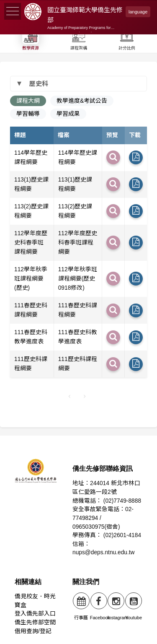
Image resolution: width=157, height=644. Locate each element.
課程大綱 (28, 101)
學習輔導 (28, 114)
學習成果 (68, 114)
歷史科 (39, 84)
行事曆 (81, 606)
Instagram (118, 606)
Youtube (134, 606)
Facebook (100, 606)
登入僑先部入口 (35, 614)
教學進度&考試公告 (82, 101)
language (138, 12)
